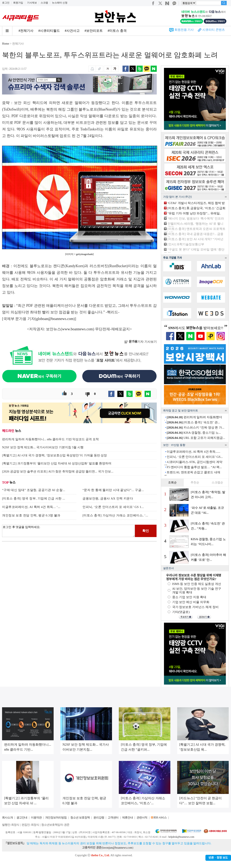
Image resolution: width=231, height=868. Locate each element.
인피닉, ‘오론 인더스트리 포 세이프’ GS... (195, 457)
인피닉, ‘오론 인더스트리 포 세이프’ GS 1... (113, 507)
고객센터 (113, 818)
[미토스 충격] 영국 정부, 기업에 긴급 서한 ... (34, 498)
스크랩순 (217, 482)
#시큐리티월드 (49, 31)
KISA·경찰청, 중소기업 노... (194, 433)
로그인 (6, 3)
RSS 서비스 (160, 818)
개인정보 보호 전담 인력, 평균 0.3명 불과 (31, 515)
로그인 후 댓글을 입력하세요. (68, 531)
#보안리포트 (94, 31)
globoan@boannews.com (55, 319)
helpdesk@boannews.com (181, 837)
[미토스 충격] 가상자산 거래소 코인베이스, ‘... (115, 515)
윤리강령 (99, 818)
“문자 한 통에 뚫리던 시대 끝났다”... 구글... (113, 490)
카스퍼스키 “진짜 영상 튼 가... (195, 428)
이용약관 (36, 818)
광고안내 (22, 818)
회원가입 (18, 3)
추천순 (195, 482)
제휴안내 (127, 818)
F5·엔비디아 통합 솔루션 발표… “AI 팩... (194, 467)
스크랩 (44, 3)
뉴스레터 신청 (60, 3)
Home (6, 44)
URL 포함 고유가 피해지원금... (196, 438)
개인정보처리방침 (56, 818)
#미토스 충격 (117, 31)
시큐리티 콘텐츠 (214, 30)
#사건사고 (72, 31)
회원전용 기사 (184, 30)
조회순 (172, 482)
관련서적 (142, 818)
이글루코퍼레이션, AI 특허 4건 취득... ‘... (31, 507)
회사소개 (7, 818)
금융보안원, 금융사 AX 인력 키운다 (108, 498)
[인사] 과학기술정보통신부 (186, 244)
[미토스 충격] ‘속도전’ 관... (193, 422)
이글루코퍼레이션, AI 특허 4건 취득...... (193, 452)
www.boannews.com (78, 329)
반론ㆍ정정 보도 (218, 858)
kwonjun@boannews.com (117, 848)
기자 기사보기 (141, 342)
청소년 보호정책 (80, 818)
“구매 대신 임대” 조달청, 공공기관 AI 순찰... (34, 490)
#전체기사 (26, 31)
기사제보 (32, 3)
